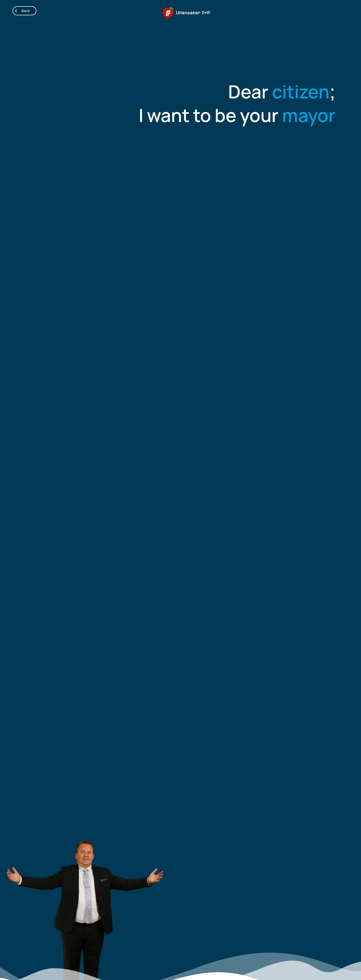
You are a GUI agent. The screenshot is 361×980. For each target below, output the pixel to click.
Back (21, 11)
